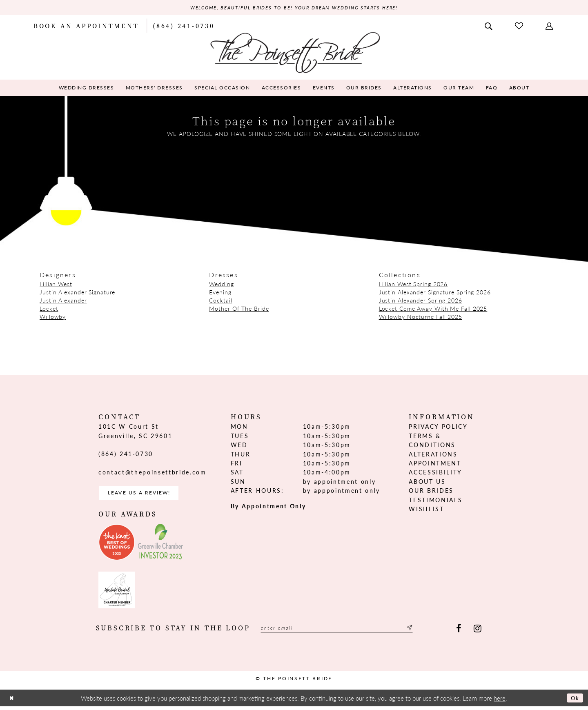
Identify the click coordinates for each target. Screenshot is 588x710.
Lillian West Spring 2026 (413, 285)
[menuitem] (86, 26)
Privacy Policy (438, 427)
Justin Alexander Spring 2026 (421, 301)
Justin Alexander (63, 301)
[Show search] (489, 26)
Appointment (435, 464)
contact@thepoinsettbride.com (152, 473)
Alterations (433, 455)
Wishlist (426, 510)
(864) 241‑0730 (126, 455)
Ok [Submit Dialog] (574, 702)
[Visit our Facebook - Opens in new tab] (459, 632)
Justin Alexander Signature (77, 293)
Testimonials (435, 501)
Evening (220, 293)
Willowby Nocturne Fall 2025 (421, 318)
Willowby (53, 318)
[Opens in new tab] (117, 546)
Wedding (221, 285)
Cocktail (220, 301)
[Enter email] (350, 632)
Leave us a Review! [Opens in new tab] (146, 495)
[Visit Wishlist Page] (520, 26)
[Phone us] (184, 26)
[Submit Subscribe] (435, 632)
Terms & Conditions (432, 441)
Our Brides (431, 492)
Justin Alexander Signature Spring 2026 (435, 293)
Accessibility (435, 473)
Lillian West (56, 285)
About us (427, 482)
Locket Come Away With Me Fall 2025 (433, 309)
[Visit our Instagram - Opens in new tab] (478, 632)
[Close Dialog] (13, 702)
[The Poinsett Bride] (294, 52)
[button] (550, 26)
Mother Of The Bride (239, 309)
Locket (49, 309)
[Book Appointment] (86, 26)
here (500, 701)
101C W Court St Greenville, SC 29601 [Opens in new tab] (135, 432)
